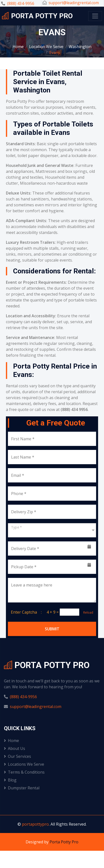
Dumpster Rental (22, 788)
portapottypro (35, 824)
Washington (80, 47)
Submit (52, 629)
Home (18, 47)
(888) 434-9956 (21, 3)
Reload (87, 612)
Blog (10, 780)
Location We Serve (46, 47)
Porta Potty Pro (64, 842)
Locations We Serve (24, 764)
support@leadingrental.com (74, 3)
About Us (15, 748)
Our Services (17, 756)
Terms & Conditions (24, 772)
